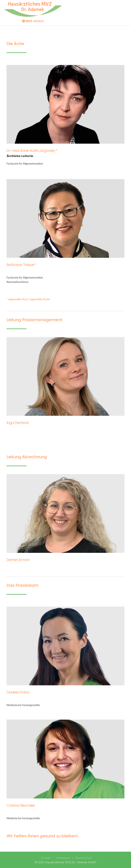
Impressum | (64, 858)
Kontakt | (47, 858)
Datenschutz (82, 858)
